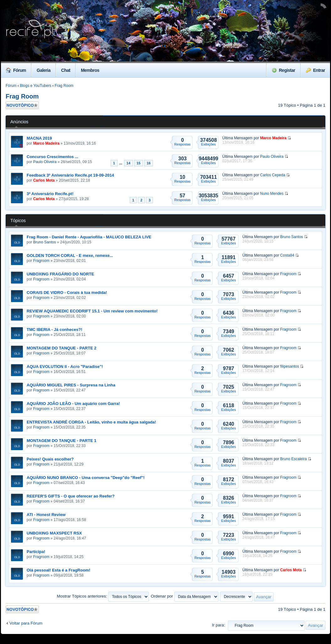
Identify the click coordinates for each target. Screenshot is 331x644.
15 (139, 163)
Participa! (36, 552)
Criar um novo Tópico (22, 105)
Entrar (315, 70)
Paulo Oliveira (45, 162)
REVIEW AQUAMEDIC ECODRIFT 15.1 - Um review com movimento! (92, 311)
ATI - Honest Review (46, 515)
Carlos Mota (44, 180)
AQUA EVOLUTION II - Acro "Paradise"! (65, 367)
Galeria (44, 70)
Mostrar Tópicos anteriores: (103, 596)
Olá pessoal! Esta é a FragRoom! (58, 570)
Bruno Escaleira (294, 459)
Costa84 (287, 255)
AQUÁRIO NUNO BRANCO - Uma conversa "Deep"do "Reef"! (86, 478)
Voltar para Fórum (26, 623)
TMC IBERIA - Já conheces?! (54, 330)
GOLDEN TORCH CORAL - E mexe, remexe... (70, 255)
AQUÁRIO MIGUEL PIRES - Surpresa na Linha (71, 385)
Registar (284, 70)
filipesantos (290, 366)
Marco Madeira (46, 143)
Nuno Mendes (272, 194)
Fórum (16, 70)
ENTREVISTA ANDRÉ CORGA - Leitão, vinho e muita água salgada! (91, 422)
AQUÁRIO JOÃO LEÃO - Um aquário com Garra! (73, 404)
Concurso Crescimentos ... (53, 157)
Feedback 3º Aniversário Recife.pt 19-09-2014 (70, 175)
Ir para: (218, 625)
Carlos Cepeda (273, 175)
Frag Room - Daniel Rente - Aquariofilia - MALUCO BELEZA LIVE (89, 237)
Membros (90, 70)
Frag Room (64, 86)
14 (129, 163)
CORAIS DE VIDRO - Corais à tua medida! (67, 293)
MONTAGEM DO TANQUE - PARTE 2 (61, 348)
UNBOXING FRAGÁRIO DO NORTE (60, 274)
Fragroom (41, 261)
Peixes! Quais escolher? (50, 459)
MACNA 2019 (39, 138)
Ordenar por (185, 596)
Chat (66, 70)
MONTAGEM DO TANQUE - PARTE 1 (61, 441)
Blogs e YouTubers (35, 86)
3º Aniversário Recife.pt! (50, 194)
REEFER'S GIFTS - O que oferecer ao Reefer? (71, 496)
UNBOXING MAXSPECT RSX (54, 533)
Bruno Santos (45, 242)
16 (149, 163)
